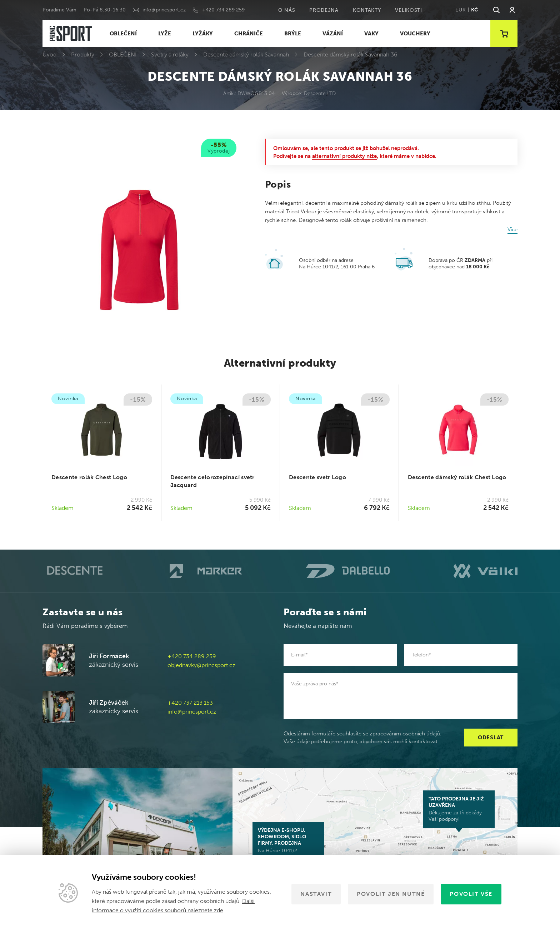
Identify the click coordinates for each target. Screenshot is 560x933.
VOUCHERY (415, 34)
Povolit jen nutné (391, 894)
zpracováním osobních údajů (405, 734)
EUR (461, 10)
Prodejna (324, 10)
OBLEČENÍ (123, 34)
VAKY (371, 34)
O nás (287, 10)
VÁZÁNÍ (333, 34)
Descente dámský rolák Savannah (246, 54)
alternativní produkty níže (344, 156)
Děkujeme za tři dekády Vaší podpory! (459, 809)
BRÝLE (293, 34)
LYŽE (165, 34)
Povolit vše (471, 894)
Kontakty (367, 10)
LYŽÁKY (203, 34)
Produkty (83, 54)
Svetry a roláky (170, 54)
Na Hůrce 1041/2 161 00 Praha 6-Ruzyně (288, 844)
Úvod (49, 54)
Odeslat (491, 738)
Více (512, 229)
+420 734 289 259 (223, 10)
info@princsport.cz (164, 10)
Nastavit (316, 894)
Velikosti (408, 10)
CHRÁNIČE (249, 34)
